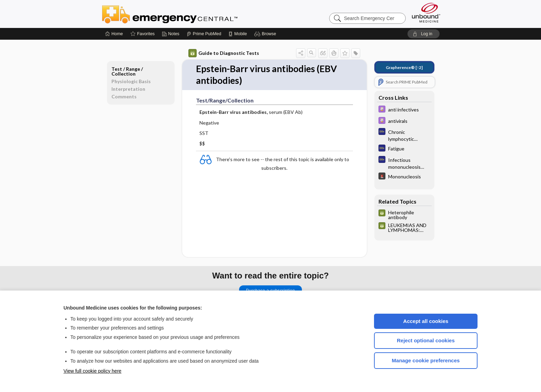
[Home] (114, 34)
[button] (266, 34)
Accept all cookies (426, 321)
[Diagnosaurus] (404, 135)
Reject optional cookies (426, 340)
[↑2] (404, 67)
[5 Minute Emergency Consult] (404, 177)
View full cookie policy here (92, 371)
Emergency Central (188, 14)
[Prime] (204, 34)
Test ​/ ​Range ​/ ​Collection (128, 71)
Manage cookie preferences (426, 360)
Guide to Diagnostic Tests (224, 53)
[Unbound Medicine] (426, 13)
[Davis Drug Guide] (404, 110)
